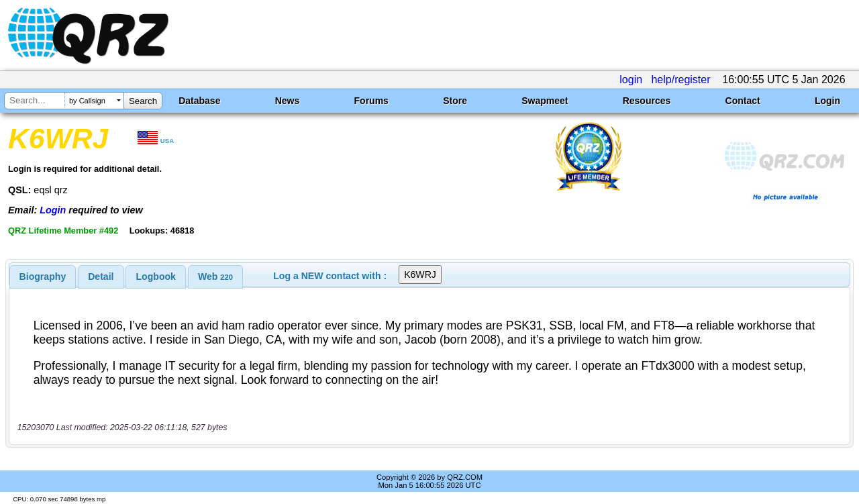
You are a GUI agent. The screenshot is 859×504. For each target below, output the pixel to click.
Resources (647, 101)
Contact (743, 101)
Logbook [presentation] (156, 276)
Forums (371, 101)
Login (827, 101)
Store (455, 101)
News (288, 101)
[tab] (43, 276)
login (631, 80)
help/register (680, 80)
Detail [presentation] (101, 276)
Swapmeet (545, 101)
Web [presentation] (215, 276)
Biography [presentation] (43, 276)
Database (199, 101)
